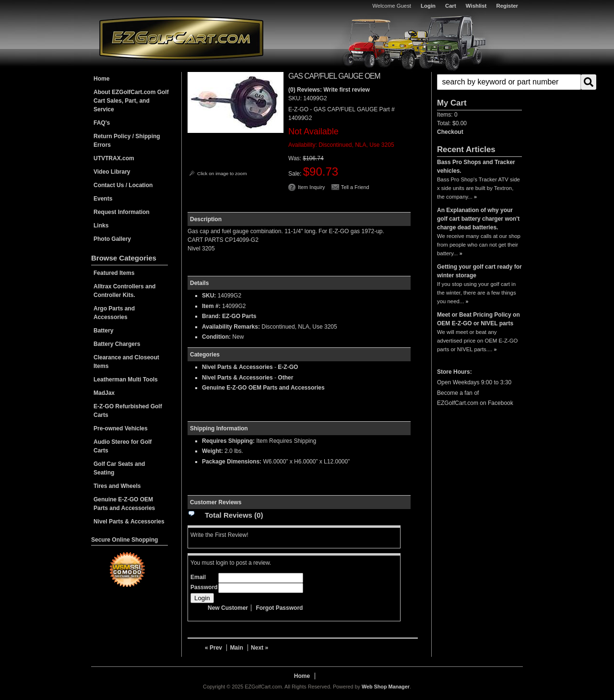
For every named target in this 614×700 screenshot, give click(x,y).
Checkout (450, 132)
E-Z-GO (288, 367)
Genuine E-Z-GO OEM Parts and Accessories (263, 388)
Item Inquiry (311, 187)
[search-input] (509, 82)
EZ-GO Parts (239, 316)
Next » (260, 648)
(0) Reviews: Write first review (329, 90)
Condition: (216, 337)
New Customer (228, 608)
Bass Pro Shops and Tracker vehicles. (476, 166)
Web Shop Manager (386, 687)
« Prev (213, 648)
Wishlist (476, 6)
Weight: (213, 451)
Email (198, 577)
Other (285, 378)
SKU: (296, 98)
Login (428, 6)
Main (236, 648)
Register (507, 6)
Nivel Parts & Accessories (237, 367)
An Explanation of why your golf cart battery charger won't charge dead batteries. (478, 219)
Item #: (212, 306)
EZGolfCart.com (181, 38)
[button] (479, 82)
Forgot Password (279, 608)
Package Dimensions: (232, 462)
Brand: (211, 316)
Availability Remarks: (231, 327)
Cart (451, 6)
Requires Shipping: (228, 441)
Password (204, 587)
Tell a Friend (355, 187)
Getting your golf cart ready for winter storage (479, 271)
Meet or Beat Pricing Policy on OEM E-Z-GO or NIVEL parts (478, 319)
